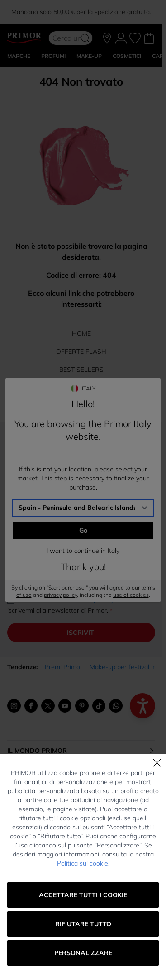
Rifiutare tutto (83, 924)
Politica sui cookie (83, 863)
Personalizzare (83, 953)
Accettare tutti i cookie (83, 895)
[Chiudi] (157, 763)
